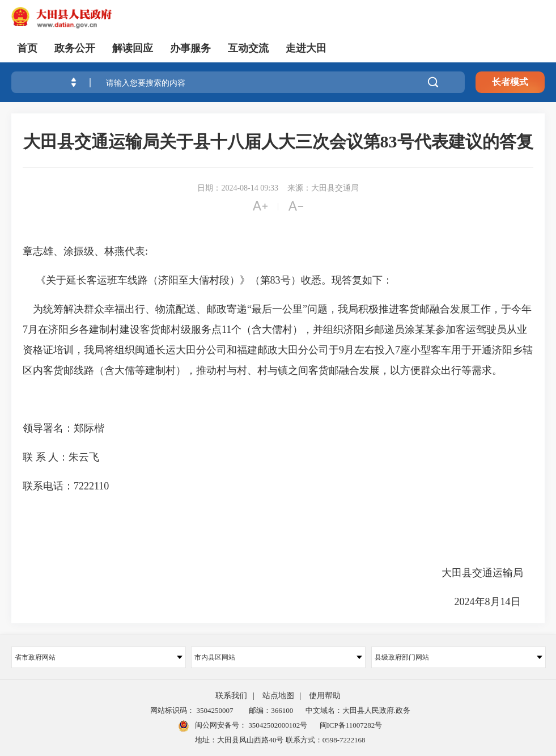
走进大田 (306, 48)
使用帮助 (325, 696)
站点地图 (278, 696)
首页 (27, 48)
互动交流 (248, 48)
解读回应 (133, 48)
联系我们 (231, 696)
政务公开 (75, 48)
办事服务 (190, 48)
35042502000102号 (277, 725)
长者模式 (510, 82)
